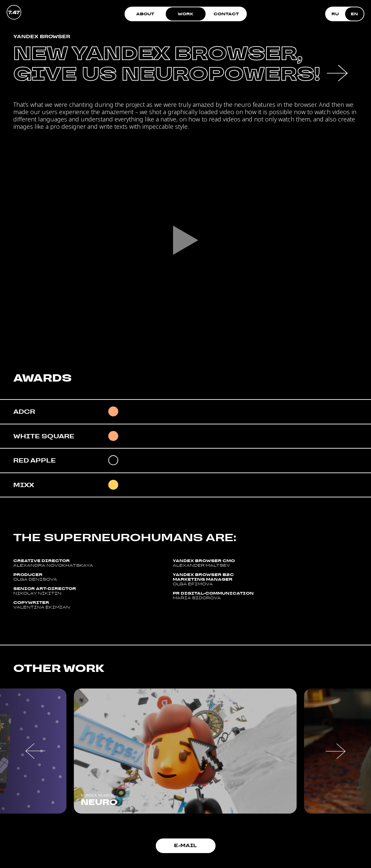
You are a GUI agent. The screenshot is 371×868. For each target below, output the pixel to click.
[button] (35, 751)
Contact (226, 14)
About (145, 14)
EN (354, 14)
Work (185, 14)
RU (335, 14)
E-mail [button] (185, 845)
